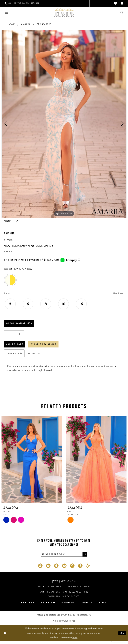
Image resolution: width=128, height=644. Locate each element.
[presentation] (32, 462)
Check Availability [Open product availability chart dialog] (21, 324)
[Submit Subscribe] (85, 557)
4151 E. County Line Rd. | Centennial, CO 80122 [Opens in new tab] (64, 589)
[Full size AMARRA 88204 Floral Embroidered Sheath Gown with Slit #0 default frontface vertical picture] (64, 124)
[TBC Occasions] (64, 12)
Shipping (48, 605)
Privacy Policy (67, 618)
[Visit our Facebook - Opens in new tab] (80, 568)
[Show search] (122, 12)
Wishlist (69, 605)
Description (14, 356)
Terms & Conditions (47, 618)
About (87, 605)
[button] (122, 3)
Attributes (34, 356)
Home (11, 24)
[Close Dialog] (5, 636)
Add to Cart (16, 346)
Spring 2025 (44, 24)
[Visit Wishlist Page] (115, 3)
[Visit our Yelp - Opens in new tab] (88, 568)
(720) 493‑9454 (64, 584)
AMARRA (26, 24)
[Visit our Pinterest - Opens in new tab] (72, 568)
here (75, 640)
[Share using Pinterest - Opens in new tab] (17, 221)
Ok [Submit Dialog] (122, 636)
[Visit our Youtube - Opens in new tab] (64, 568)
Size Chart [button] (118, 293)
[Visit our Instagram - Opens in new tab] (48, 568)
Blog (103, 605)
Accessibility (84, 618)
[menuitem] (22, 3)
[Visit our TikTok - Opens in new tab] (40, 568)
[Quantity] (14, 335)
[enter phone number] (64, 557)
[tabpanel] (64, 124)
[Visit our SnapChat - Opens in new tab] (56, 568)
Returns (28, 605)
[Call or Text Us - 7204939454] (22, 3)
